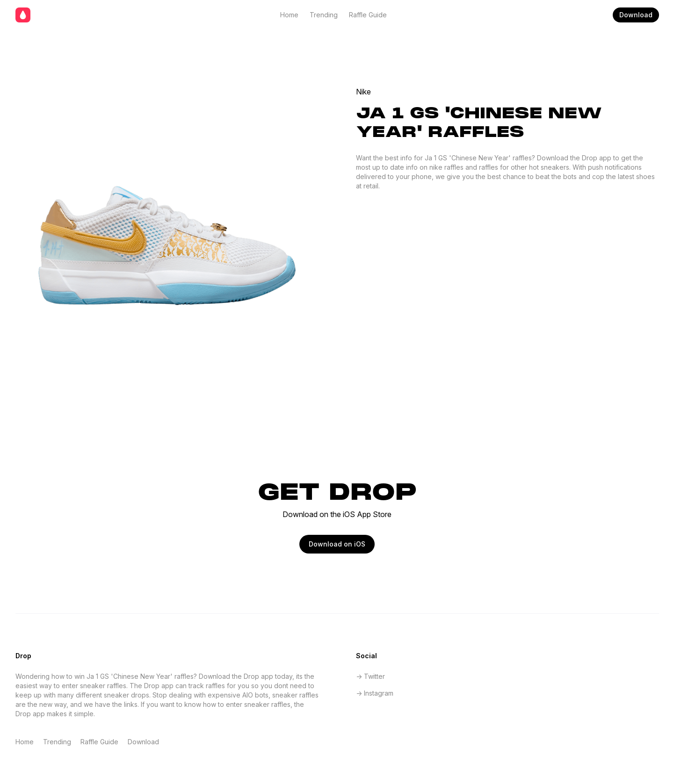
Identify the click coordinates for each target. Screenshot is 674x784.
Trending (324, 15)
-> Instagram (375, 693)
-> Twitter (370, 676)
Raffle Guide (368, 15)
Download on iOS (337, 544)
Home (289, 15)
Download (636, 15)
